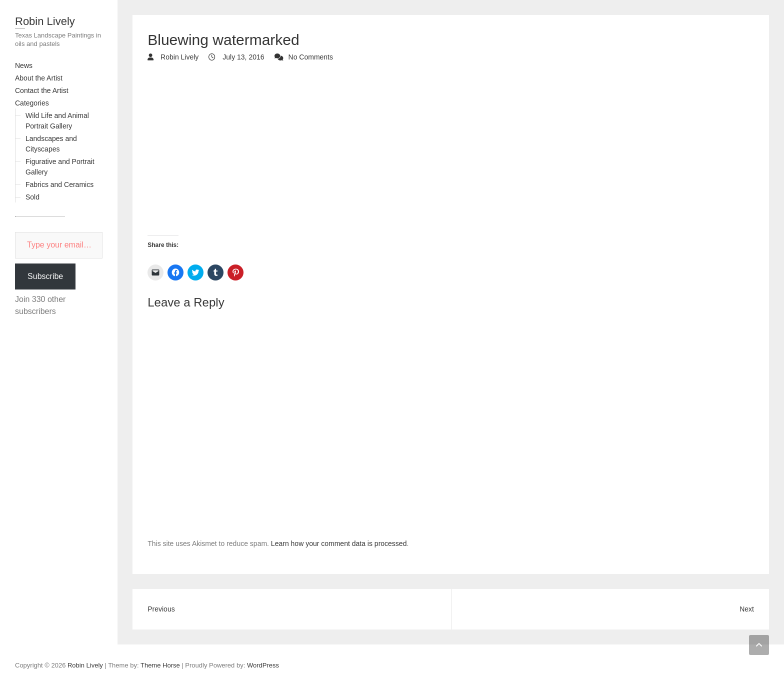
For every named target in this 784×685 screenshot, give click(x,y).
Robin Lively (45, 21)
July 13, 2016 (242, 57)
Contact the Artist (42, 90)
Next (747, 609)
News (24, 65)
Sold (32, 197)
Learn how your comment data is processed (339, 543)
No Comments (311, 57)
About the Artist (39, 78)
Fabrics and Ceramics (59, 184)
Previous (161, 609)
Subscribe (45, 276)
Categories (32, 103)
